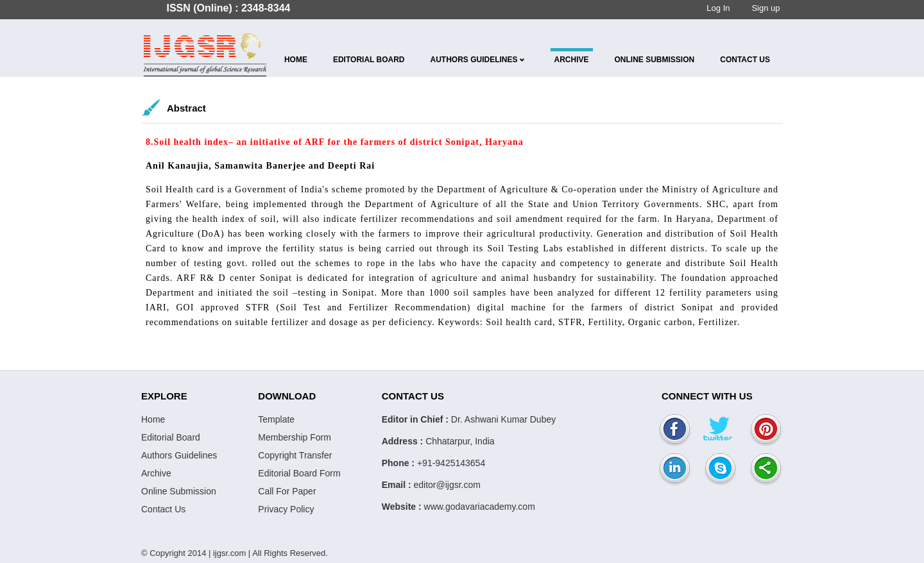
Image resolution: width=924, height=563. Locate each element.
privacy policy (286, 509)
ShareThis (766, 470)
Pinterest (766, 431)
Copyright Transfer (295, 455)
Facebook (675, 431)
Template (276, 419)
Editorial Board (369, 60)
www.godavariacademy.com (480, 507)
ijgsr (205, 55)
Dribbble (720, 431)
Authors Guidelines (474, 60)
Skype (720, 470)
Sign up (766, 8)
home (296, 60)
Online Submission (655, 60)
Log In (718, 8)
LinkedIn (675, 470)
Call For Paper (287, 491)
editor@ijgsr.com (447, 485)
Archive (572, 60)
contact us (745, 60)
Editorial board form (299, 473)
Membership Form (295, 437)
